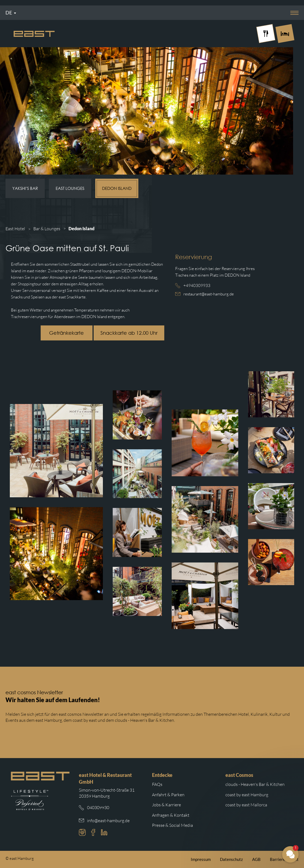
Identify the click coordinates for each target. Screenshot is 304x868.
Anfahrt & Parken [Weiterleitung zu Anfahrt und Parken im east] (168, 795)
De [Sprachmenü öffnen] (9, 13)
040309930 (98, 807)
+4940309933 (197, 285)
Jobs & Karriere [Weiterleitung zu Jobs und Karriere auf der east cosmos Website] (166, 805)
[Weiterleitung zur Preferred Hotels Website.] (30, 800)
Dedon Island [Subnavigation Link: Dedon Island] (117, 188)
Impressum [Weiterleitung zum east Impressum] (201, 859)
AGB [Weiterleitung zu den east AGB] (256, 859)
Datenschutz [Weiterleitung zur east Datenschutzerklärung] (231, 859)
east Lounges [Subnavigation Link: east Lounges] (70, 188)
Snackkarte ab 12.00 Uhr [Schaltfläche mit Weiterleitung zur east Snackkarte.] (129, 333)
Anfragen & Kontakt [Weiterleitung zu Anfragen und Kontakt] (171, 815)
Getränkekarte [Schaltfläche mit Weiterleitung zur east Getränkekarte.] (66, 333)
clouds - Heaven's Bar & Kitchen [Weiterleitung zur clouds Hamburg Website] (255, 784)
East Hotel (15, 229)
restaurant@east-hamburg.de (209, 294)
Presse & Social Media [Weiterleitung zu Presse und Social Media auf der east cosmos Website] (172, 825)
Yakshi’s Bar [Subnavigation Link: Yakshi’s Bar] (25, 188)
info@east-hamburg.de (108, 821)
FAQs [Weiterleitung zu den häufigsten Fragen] (157, 784)
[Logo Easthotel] (34, 34)
